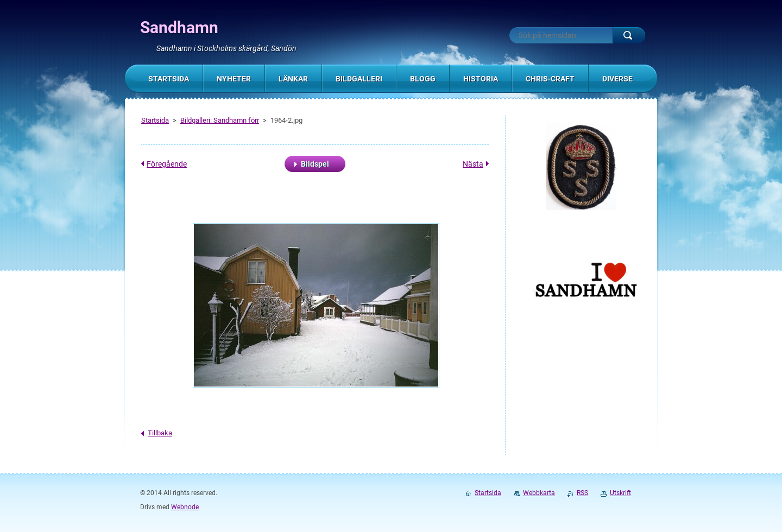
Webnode (185, 507)
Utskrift (620, 493)
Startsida (155, 120)
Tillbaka (160, 433)
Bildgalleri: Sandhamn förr (220, 120)
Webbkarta (539, 493)
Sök (629, 35)
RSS (582, 493)
